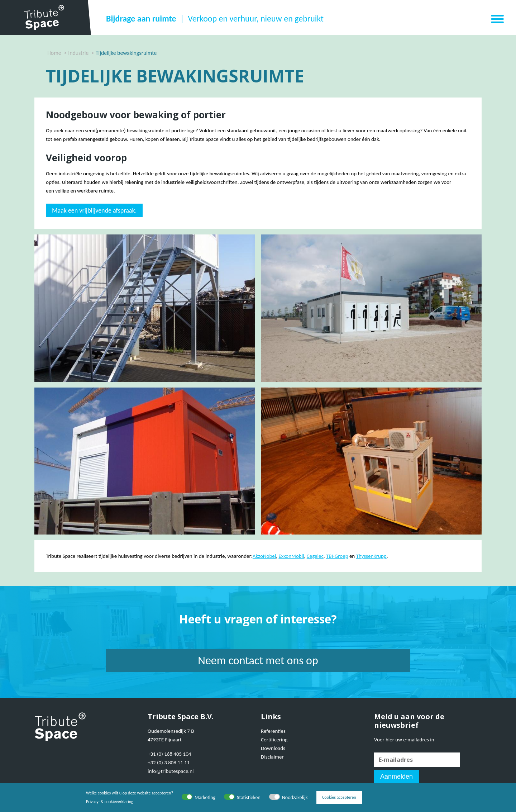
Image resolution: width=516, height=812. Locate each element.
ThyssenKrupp (371, 556)
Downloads (273, 748)
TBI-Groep (337, 556)
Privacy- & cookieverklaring (110, 802)
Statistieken (249, 797)
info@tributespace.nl (171, 771)
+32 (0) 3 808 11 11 (169, 763)
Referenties (273, 731)
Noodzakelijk (295, 797)
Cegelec (315, 556)
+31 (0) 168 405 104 (169, 754)
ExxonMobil (291, 556)
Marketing (205, 797)
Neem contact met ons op (258, 661)
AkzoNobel (264, 556)
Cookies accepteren (339, 797)
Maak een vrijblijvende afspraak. (94, 210)
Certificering (274, 740)
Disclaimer (272, 757)
